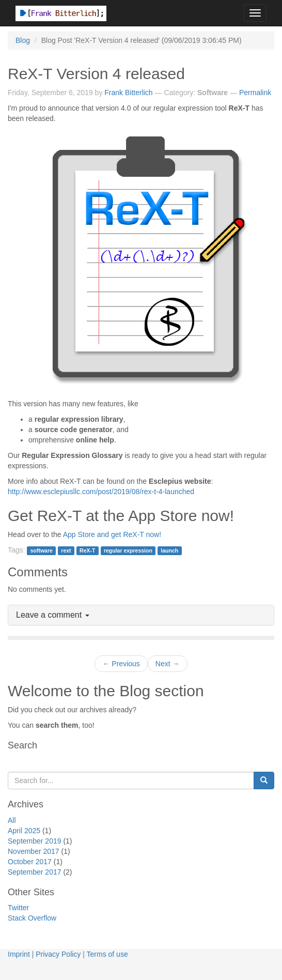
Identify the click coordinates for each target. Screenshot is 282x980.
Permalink (255, 93)
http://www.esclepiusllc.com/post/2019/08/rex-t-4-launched (101, 492)
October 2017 (30, 862)
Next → (168, 664)
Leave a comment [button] (53, 615)
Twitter (18, 908)
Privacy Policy (58, 954)
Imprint (19, 954)
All (12, 820)
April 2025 (24, 831)
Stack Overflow (32, 918)
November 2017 (34, 851)
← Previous (121, 664)
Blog (23, 40)
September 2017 (35, 872)
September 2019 (35, 841)
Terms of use (107, 954)
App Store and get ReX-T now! (112, 534)
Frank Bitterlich (128, 93)
